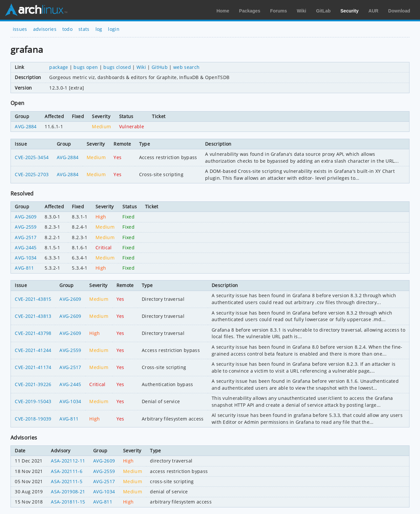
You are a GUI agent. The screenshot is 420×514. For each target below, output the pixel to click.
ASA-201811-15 (68, 502)
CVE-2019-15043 (33, 401)
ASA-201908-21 (68, 492)
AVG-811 (24, 268)
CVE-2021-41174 (33, 367)
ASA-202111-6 (67, 471)
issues (20, 29)
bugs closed (117, 67)
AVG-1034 (26, 258)
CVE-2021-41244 (33, 350)
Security (350, 11)
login (114, 29)
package (59, 67)
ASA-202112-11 (68, 461)
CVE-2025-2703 (32, 174)
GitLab (323, 11)
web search (186, 67)
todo (67, 29)
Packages (250, 11)
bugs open (86, 67)
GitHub (160, 67)
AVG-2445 (26, 247)
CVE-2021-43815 (33, 299)
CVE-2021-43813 (33, 316)
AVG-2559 (26, 227)
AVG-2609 (26, 217)
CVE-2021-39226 (33, 384)
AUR (373, 11)
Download (399, 11)
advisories (45, 29)
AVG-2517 (26, 237)
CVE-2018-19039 (33, 419)
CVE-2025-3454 (32, 157)
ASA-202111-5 (67, 481)
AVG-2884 (26, 126)
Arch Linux (36, 10)
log (99, 29)
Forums (278, 11)
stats (84, 29)
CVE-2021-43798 (33, 333)
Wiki (302, 11)
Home (223, 11)
